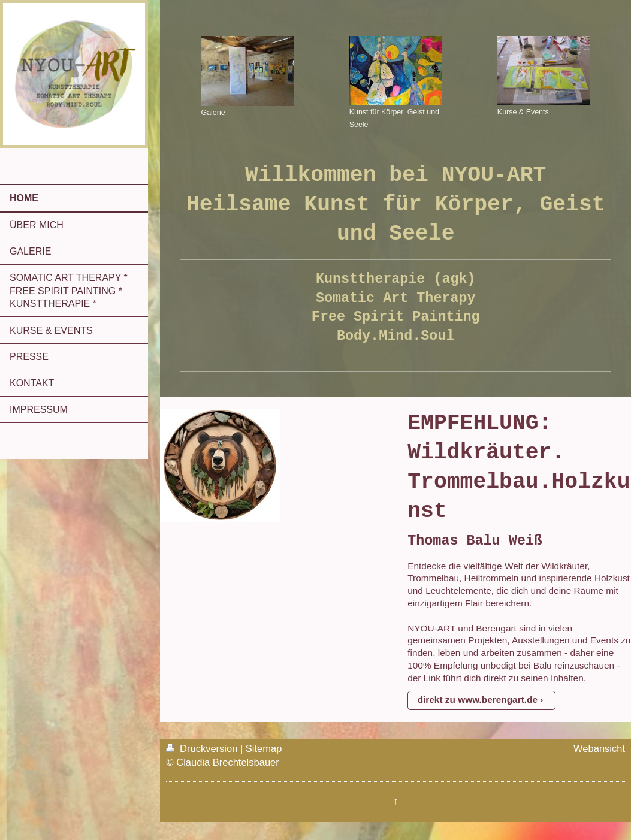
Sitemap (264, 748)
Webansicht (599, 748)
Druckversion (203, 748)
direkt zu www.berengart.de (478, 700)
